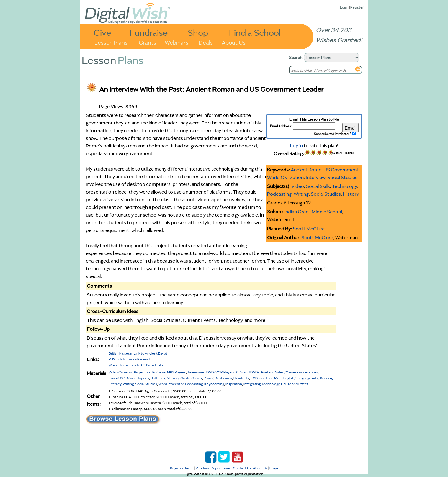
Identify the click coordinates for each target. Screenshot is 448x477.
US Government (341, 170)
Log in (296, 145)
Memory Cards (178, 378)
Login (344, 7)
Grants (147, 42)
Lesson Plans (111, 42)
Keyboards (223, 378)
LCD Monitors (262, 378)
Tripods (143, 378)
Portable (159, 372)
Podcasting (279, 194)
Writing (301, 194)
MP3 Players (176, 372)
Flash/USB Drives (122, 378)
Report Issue (221, 468)
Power (209, 378)
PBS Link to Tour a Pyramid (129, 359)
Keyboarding (214, 384)
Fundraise (149, 32)
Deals (206, 42)
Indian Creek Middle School (313, 212)
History (351, 194)
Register (357, 7)
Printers (267, 372)
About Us (234, 42)
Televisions (196, 372)
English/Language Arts (301, 378)
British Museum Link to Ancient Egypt (138, 353)
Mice (278, 378)
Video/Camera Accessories (297, 372)
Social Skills (318, 186)
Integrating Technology (261, 384)
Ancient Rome (306, 170)
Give (102, 32)
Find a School (255, 32)
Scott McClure (309, 229)
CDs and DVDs (248, 372)
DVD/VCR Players (220, 372)
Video (298, 186)
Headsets (241, 378)
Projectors (142, 372)
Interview (315, 177)
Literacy (115, 384)
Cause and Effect (295, 384)
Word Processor (171, 384)
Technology (344, 186)
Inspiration (234, 384)
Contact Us (242, 468)
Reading (326, 378)
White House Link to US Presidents (136, 365)
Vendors (202, 468)
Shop (198, 32)
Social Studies (342, 177)
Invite (189, 468)
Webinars (176, 42)
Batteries (158, 378)
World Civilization (285, 177)
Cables (197, 378)
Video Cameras (121, 372)
